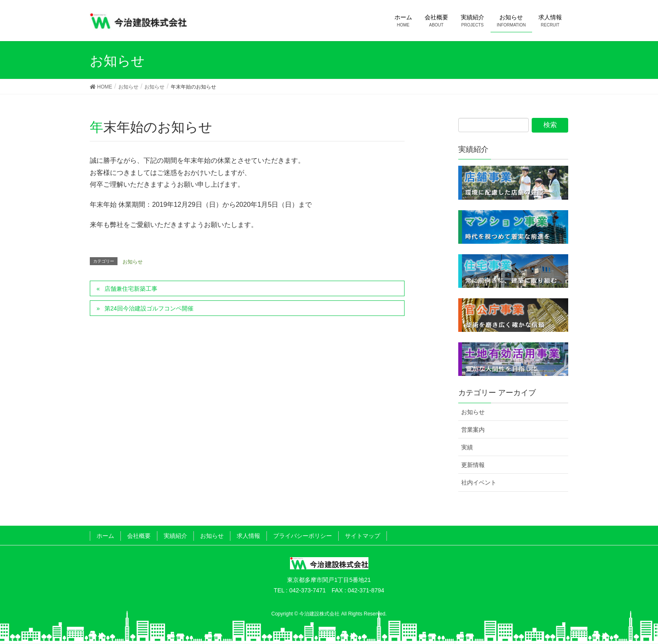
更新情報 (473, 465)
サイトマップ (363, 536)
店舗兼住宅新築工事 (131, 289)
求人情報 (248, 536)
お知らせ (133, 262)
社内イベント (479, 482)
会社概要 (139, 536)
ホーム (105, 536)
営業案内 (473, 430)
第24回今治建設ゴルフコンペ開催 (149, 308)
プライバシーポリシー (303, 536)
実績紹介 (175, 536)
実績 (467, 447)
